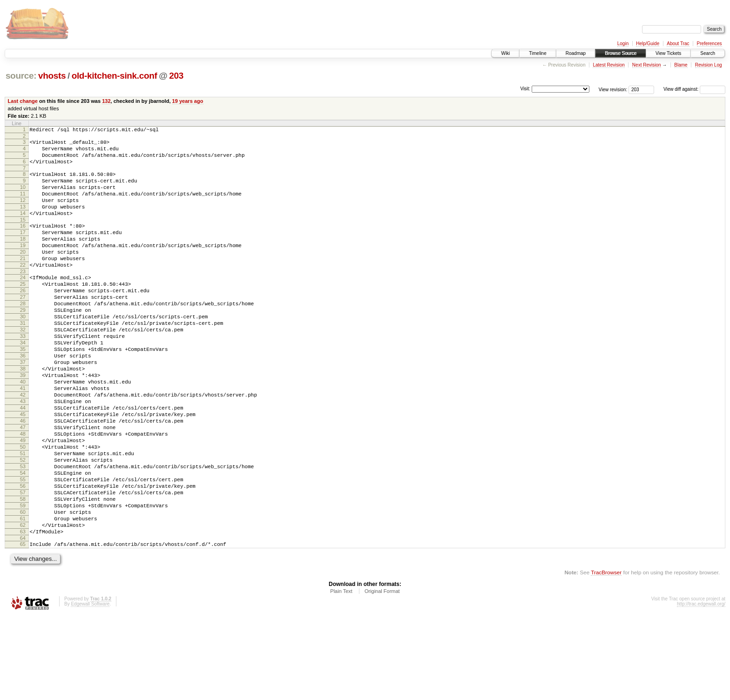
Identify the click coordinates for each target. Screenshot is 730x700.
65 (23, 626)
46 (23, 478)
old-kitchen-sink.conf (115, 76)
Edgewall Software (90, 688)
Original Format (382, 675)
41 (23, 438)
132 (106, 101)
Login (623, 44)
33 (23, 375)
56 (23, 557)
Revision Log (709, 65)
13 (23, 221)
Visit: (525, 89)
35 (23, 391)
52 (23, 525)
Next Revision (647, 65)
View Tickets (668, 53)
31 (23, 359)
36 (23, 399)
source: (21, 76)
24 (23, 304)
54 (23, 541)
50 (23, 510)
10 (23, 197)
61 (23, 597)
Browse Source (621, 53)
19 (23, 266)
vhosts (52, 76)
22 (23, 290)
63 (23, 612)
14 (23, 229)
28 (23, 336)
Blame (681, 65)
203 (176, 76)
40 (23, 431)
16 (23, 242)
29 (23, 343)
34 (23, 383)
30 (23, 351)
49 (23, 502)
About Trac (678, 44)
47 (23, 486)
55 (23, 549)
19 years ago (188, 101)
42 (23, 446)
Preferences (710, 44)
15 (23, 236)
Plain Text (341, 675)
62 (23, 605)
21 (23, 282)
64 (23, 620)
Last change (23, 101)
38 (23, 415)
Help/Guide (648, 44)
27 (23, 328)
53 (23, 533)
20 (23, 274)
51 (23, 518)
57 (23, 565)
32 (23, 367)
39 (23, 423)
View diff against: (694, 89)
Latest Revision (608, 65)
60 (23, 589)
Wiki (505, 53)
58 (23, 573)
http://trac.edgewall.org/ (701, 688)
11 (23, 205)
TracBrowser (606, 656)
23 (23, 298)
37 (23, 407)
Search (708, 53)
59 (23, 581)
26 (23, 320)
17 (23, 250)
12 (23, 213)
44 (23, 462)
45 (23, 470)
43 (23, 454)
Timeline (537, 53)
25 (23, 312)
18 (23, 258)
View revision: (613, 89)
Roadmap (576, 53)
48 (23, 494)
